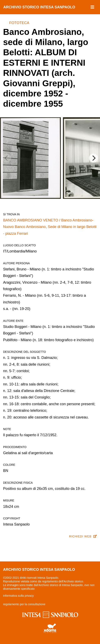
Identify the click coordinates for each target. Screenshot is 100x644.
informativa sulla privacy (18, 596)
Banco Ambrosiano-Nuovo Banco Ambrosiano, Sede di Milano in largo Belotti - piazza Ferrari (50, 227)
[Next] (93, 158)
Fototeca (19, 23)
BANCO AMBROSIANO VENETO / (32, 220)
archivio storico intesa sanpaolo (39, 7)
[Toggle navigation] (92, 7)
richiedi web (83, 536)
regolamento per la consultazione (24, 604)
